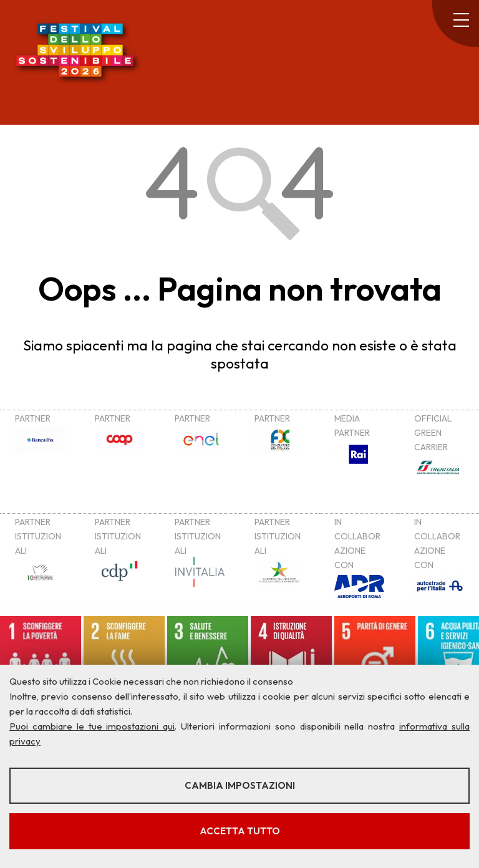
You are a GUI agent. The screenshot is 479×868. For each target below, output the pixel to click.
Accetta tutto (240, 831)
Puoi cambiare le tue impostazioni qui (92, 726)
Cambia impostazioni (240, 785)
